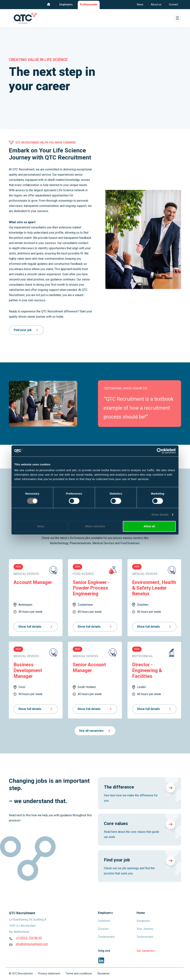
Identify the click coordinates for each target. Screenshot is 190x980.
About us (156, 4)
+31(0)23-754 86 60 (29, 938)
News (140, 4)
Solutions (104, 921)
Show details (160, 515)
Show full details (36, 627)
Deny (41, 526)
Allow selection (95, 526)
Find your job (26, 330)
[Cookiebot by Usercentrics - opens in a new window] (159, 451)
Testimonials (106, 937)
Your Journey (145, 929)
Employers (66, 4)
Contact (173, 4)
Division (103, 929)
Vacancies (143, 921)
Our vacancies (146, 951)
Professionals (89, 4)
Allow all (149, 526)
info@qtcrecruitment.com (32, 944)
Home (141, 913)
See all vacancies (95, 731)
